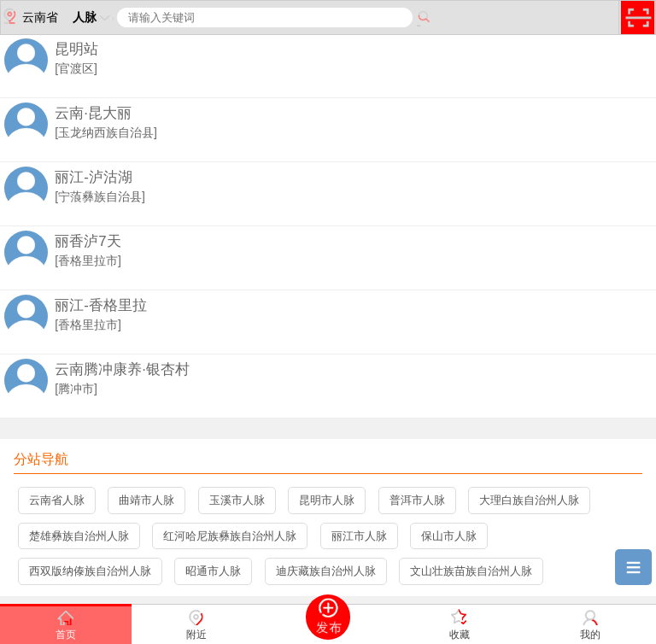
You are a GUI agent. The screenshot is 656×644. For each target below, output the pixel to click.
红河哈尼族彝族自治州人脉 (230, 536)
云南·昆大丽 (93, 113)
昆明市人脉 (327, 500)
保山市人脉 (449, 536)
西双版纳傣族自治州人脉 (90, 571)
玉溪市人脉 (237, 500)
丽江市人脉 (359, 536)
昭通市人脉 (213, 571)
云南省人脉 (57, 500)
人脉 (93, 17)
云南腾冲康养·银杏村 (122, 369)
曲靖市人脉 (146, 500)
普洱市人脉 (417, 500)
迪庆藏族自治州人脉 (326, 571)
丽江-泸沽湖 (94, 177)
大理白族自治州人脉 (529, 500)
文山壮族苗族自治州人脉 (471, 571)
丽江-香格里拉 (101, 305)
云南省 (29, 16)
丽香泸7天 (88, 241)
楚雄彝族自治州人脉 (79, 536)
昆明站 (76, 49)
